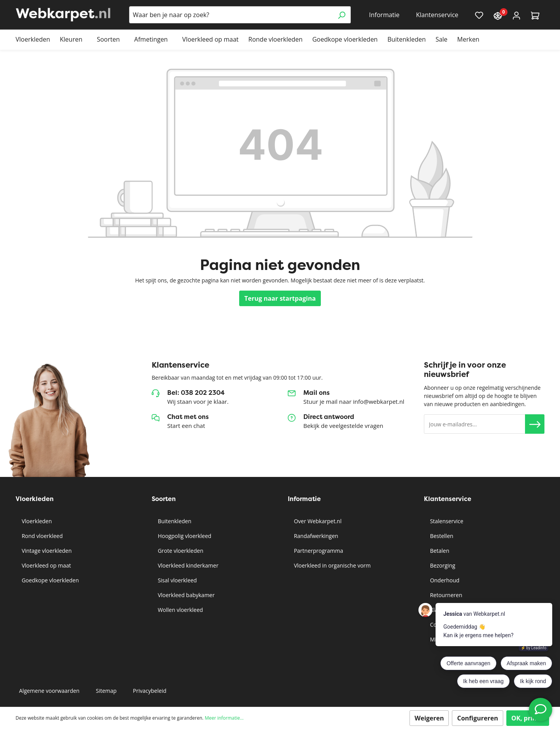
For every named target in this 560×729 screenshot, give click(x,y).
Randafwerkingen (315, 536)
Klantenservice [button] (437, 15)
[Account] (516, 15)
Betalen (439, 551)
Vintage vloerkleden (46, 551)
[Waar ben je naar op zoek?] (231, 15)
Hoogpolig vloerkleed (184, 536)
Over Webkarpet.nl (317, 521)
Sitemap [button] (106, 691)
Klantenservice (448, 499)
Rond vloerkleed (41, 536)
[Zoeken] (342, 15)
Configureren (477, 718)
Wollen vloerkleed (180, 610)
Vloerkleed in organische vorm (332, 565)
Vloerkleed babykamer (185, 595)
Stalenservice (446, 521)
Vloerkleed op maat (45, 565)
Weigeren (429, 718)
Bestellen (441, 536)
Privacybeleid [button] (150, 691)
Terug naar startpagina (280, 298)
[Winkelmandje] (535, 15)
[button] (535, 424)
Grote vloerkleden (180, 551)
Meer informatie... (224, 718)
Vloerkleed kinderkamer (187, 565)
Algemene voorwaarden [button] (49, 691)
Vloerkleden (36, 521)
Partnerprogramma (318, 551)
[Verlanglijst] (479, 15)
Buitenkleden (174, 521)
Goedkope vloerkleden (50, 580)
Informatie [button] (384, 15)
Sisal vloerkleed (177, 580)
